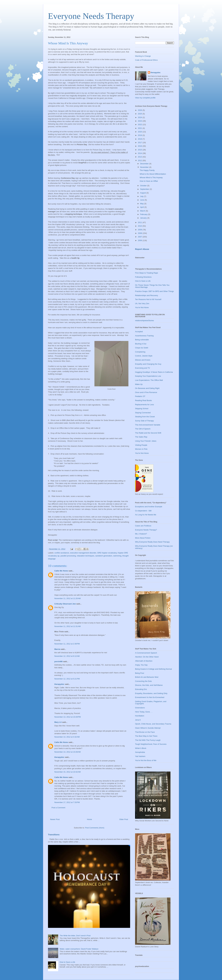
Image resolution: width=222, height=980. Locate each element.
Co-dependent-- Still (143, 511)
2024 (140, 117)
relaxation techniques (86, 556)
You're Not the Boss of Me (146, 760)
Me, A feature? (141, 534)
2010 (140, 226)
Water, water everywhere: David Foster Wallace (79, 949)
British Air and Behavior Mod (147, 677)
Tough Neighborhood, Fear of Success (151, 744)
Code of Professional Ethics (146, 60)
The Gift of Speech (143, 429)
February (144, 214)
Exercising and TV (143, 368)
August (143, 193)
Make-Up (139, 384)
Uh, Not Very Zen (142, 303)
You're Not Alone (142, 307)
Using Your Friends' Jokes (146, 441)
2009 (140, 230)
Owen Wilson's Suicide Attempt (148, 728)
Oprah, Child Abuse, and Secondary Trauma (153, 724)
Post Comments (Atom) (95, 828)
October (144, 186)
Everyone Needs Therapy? (146, 530)
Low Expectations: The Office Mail (149, 380)
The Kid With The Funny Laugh (148, 740)
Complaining (140, 352)
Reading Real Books (143, 400)
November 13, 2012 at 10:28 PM (68, 717)
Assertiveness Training (144, 336)
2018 (140, 139)
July (142, 196)
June (142, 200)
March (143, 211)
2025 (140, 114)
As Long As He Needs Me (146, 515)
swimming (117, 556)
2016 (140, 146)
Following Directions (143, 277)
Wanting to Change (143, 56)
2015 (140, 150)
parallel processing (68, 556)
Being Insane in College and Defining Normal (153, 669)
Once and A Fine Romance (146, 392)
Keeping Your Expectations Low (148, 376)
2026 (140, 110)
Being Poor (140, 673)
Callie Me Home (61, 571)
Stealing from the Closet (145, 417)
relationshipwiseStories (144, 321)
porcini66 (58, 661)
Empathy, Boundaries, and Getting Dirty (151, 693)
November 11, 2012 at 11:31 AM (67, 626)
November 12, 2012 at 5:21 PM (67, 679)
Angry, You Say (141, 665)
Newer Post (55, 819)
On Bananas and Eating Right (147, 388)
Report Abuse (142, 249)
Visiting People (141, 445)
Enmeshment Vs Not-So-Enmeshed (150, 697)
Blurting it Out (141, 344)
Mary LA (58, 722)
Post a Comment (58, 808)
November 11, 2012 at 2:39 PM (67, 644)
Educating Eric (141, 689)
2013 (140, 157)
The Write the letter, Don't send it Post (75, 936)
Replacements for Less (144, 405)
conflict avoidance (62, 553)
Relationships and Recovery (147, 295)
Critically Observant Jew (65, 604)
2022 (140, 125)
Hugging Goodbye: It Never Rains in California (154, 372)
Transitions (54, 835)
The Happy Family (147, 170)
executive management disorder (83, 553)
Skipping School (142, 409)
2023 (140, 121)
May (142, 204)
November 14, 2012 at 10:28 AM (67, 752)
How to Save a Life (67, 962)
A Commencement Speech (146, 653)
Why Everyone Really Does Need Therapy (152, 542)
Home (90, 819)
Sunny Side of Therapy (144, 421)
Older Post (124, 819)
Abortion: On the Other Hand (147, 657)
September (145, 189)
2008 (140, 233)
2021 (140, 128)
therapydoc (59, 684)
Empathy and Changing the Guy (148, 364)
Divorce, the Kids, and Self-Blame (149, 685)
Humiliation (140, 716)
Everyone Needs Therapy (91, 16)
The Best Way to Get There (146, 736)
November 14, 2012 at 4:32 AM (67, 737)
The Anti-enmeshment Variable (148, 425)
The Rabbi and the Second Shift (148, 433)
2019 (140, 135)
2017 (140, 143)
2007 (140, 237)
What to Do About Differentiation (153, 174)
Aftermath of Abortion (144, 661)
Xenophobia (140, 752)
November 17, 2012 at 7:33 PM (67, 802)
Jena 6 (138, 720)
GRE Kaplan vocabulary (107, 553)
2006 (140, 240)
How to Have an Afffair (149, 181)
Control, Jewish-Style (144, 356)
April (142, 207)
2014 (140, 153)
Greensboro (140, 708)
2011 (140, 222)
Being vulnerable (142, 340)
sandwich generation (104, 556)
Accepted (139, 332)
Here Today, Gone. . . (144, 712)
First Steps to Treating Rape (147, 273)
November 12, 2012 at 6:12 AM (67, 656)
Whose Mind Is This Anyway (151, 178)
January (144, 218)
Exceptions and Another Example (149, 507)
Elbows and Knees (143, 360)
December (145, 164)
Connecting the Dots (143, 681)
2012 (140, 160)
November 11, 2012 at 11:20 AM (67, 598)
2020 (140, 132)
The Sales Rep (141, 437)
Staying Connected (143, 413)
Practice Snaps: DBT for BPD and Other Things (154, 291)
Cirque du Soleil (142, 348)
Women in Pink (141, 449)
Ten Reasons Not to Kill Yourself (148, 299)
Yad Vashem (140, 756)
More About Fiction (143, 538)
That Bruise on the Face (145, 732)
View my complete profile (145, 98)
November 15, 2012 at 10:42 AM (67, 772)
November (145, 167)
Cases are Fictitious (143, 526)
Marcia (57, 649)
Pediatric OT (140, 396)
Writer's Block (141, 748)
